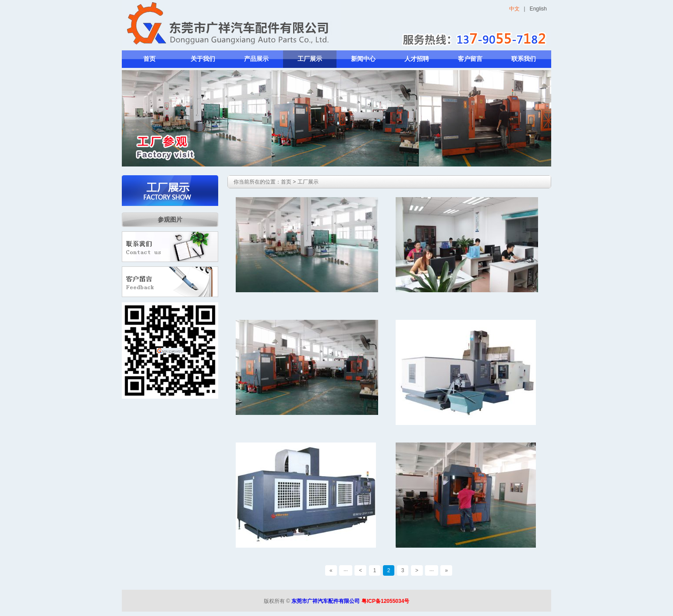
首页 (149, 59)
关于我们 (203, 59)
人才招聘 (417, 59)
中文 (514, 9)
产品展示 (256, 59)
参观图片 (170, 219)
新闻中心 (363, 59)
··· (346, 570)
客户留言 (470, 59)
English (538, 9)
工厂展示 (310, 59)
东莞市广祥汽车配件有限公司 (326, 601)
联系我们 (524, 59)
